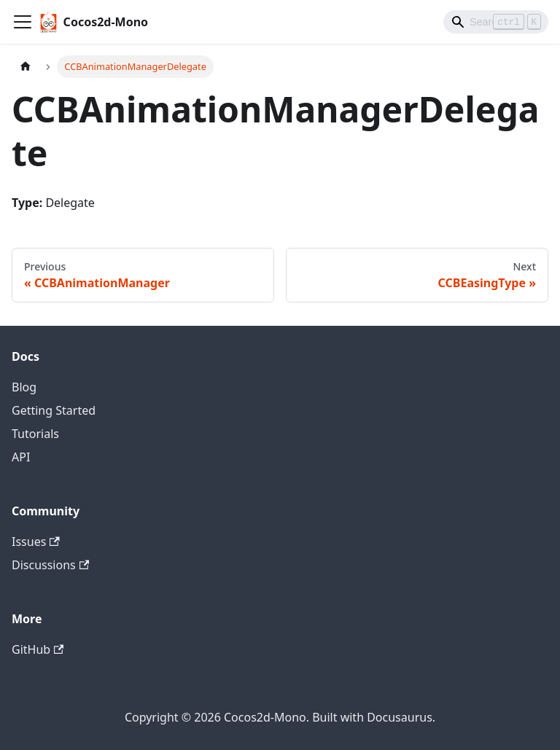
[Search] (496, 22)
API (21, 457)
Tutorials (35, 434)
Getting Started (54, 410)
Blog (24, 387)
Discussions (50, 565)
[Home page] (26, 67)
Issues (36, 542)
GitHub (38, 649)
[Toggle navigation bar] (23, 22)
